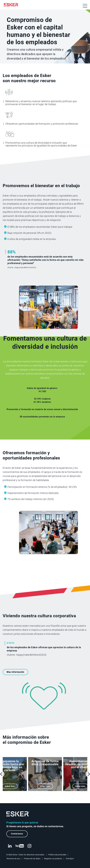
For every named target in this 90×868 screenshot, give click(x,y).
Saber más (10, 786)
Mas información (15, 672)
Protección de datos (32, 859)
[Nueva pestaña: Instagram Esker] (30, 846)
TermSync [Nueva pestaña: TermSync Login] (70, 859)
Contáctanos (17, 834)
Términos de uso (13, 859)
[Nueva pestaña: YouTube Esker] (20, 846)
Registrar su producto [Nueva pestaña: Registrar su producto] (53, 859)
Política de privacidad (57, 855)
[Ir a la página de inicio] (18, 814)
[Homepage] (12, 5)
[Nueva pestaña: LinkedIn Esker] (10, 846)
